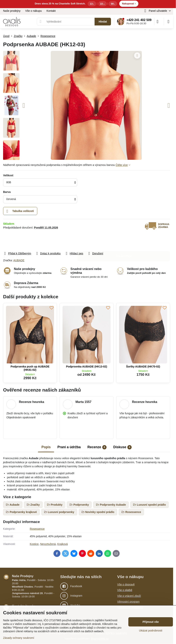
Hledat (103, 22)
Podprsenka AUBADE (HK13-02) (87, 367)
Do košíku (124, 240)
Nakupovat (129, 3)
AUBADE (19, 260)
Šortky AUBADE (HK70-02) (143, 367)
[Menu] (168, 22)
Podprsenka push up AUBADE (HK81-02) (30, 368)
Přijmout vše (151, 622)
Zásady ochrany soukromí (19, 638)
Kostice (34, 544)
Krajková (63, 544)
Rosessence (37, 529)
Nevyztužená (48, 544)
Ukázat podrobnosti (151, 631)
